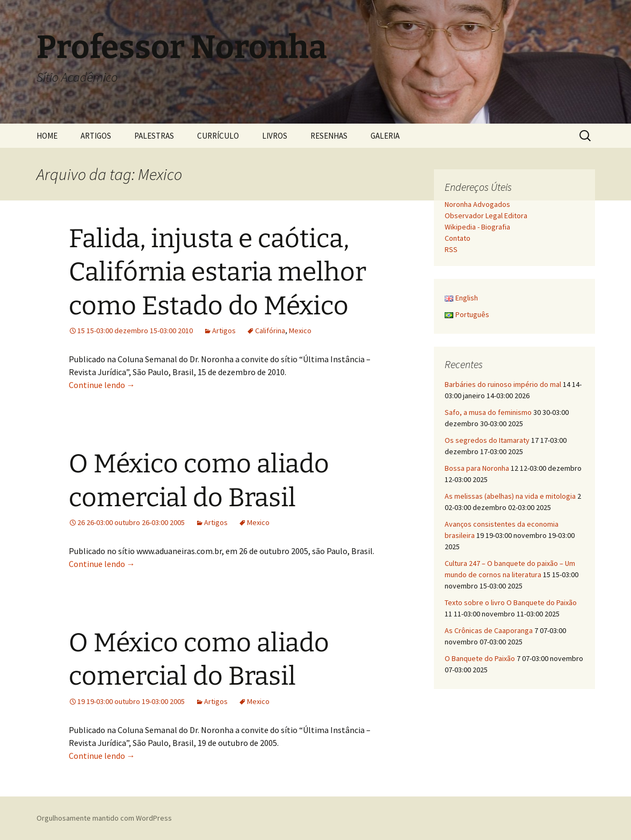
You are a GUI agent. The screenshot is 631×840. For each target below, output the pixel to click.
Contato (458, 238)
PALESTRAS (154, 136)
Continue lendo (102, 385)
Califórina (270, 331)
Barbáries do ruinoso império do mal (503, 384)
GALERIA (385, 136)
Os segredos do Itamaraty (487, 440)
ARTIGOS (96, 136)
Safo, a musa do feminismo (488, 412)
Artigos (224, 331)
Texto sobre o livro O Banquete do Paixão (511, 602)
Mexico (300, 331)
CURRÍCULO (218, 136)
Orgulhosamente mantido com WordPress (104, 818)
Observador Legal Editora (486, 216)
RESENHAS (329, 136)
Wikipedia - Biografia (477, 227)
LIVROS (275, 136)
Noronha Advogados (477, 204)
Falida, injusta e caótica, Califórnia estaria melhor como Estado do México (217, 272)
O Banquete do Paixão (480, 658)
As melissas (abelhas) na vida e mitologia (510, 496)
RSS (451, 249)
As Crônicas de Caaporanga (489, 630)
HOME (47, 136)
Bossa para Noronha (477, 468)
